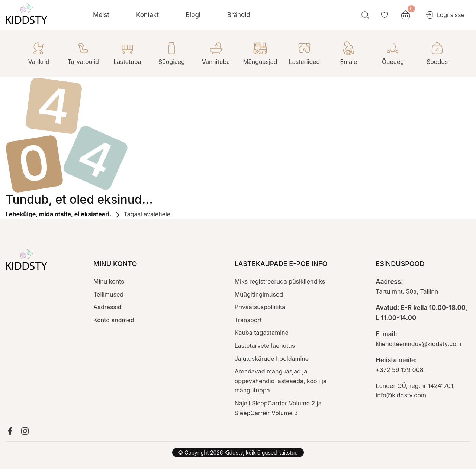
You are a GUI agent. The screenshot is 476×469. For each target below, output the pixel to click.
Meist (101, 15)
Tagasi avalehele (142, 214)
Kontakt (147, 15)
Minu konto (109, 281)
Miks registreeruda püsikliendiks (280, 281)
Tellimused (108, 294)
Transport (248, 320)
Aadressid (107, 307)
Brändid (239, 15)
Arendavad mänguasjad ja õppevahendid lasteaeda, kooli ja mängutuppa (281, 381)
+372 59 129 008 (399, 370)
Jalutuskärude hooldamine (272, 359)
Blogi (193, 15)
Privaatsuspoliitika (260, 307)
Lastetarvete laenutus (265, 346)
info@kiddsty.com (401, 395)
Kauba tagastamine (262, 333)
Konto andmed (114, 320)
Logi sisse (445, 15)
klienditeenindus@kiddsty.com (419, 344)
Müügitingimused (259, 294)
